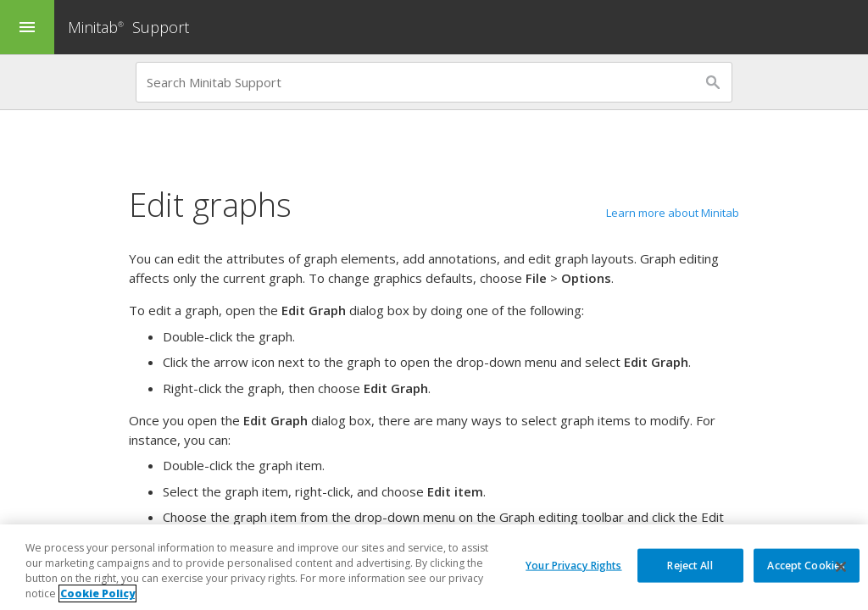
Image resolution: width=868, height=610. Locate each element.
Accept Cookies (806, 566)
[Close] (841, 568)
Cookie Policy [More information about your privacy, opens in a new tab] (97, 594)
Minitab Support (128, 27)
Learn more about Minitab (673, 213)
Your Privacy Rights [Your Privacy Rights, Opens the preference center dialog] (573, 566)
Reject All (690, 566)
